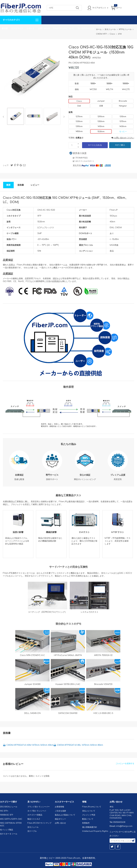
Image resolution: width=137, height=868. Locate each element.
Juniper (101, 101)
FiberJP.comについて (64, 28)
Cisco (79, 101)
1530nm (101, 132)
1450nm (79, 131)
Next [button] (63, 117)
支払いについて (89, 811)
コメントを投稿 (42, 776)
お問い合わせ (44, 28)
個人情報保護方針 (90, 827)
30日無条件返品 (81, 158)
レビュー (35, 185)
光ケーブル (32, 831)
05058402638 (119, 822)
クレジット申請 (89, 815)
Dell (79, 106)
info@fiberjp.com (124, 826)
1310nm (123, 117)
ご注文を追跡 (60, 811)
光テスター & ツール (9, 834)
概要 (8, 185)
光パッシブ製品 (6, 830)
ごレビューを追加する (125, 764)
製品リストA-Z (34, 819)
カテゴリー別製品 (35, 815)
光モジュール (33, 827)
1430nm (123, 126)
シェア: (6, 165)
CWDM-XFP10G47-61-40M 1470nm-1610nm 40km (30, 745)
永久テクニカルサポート (85, 161)
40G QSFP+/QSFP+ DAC (11, 819)
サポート (31, 28)
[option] (16, 117)
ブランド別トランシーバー (39, 807)
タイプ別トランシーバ (37, 811)
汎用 (101, 106)
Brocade (123, 101)
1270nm (79, 117)
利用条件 (86, 823)
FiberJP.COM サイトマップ (39, 823)
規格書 (21, 185)
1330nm (79, 121)
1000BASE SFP (6, 815)
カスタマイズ (17, 28)
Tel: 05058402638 (86, 28)
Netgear (123, 106)
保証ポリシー (60, 819)
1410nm (101, 126)
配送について (88, 819)
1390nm (79, 126)
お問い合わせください (123, 138)
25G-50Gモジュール (9, 807)
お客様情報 (59, 807)
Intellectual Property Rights (95, 831)
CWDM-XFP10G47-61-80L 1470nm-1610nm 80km (80, 745)
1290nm (101, 117)
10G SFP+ (4, 811)
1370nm (123, 121)
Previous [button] (4, 117)
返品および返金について (65, 815)
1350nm (101, 121)
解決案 (5, 28)
